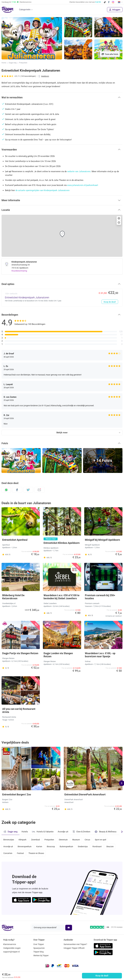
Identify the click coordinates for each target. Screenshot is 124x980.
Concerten (8, 854)
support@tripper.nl (11, 952)
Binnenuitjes (9, 840)
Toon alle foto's (110, 54)
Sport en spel (103, 840)
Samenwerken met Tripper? (75, 944)
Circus (89, 840)
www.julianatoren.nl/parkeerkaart (83, 185)
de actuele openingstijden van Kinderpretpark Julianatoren (42, 190)
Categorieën (25, 10)
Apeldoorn (45, 76)
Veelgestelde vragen (12, 948)
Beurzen (112, 847)
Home (4, 63)
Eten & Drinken (81, 832)
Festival (21, 854)
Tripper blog (38, 952)
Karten (40, 847)
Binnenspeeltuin (25, 847)
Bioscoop (52, 847)
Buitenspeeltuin (68, 847)
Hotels (25, 832)
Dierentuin (65, 840)
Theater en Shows (37, 854)
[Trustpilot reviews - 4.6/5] (106, 927)
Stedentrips (84, 847)
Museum (78, 840)
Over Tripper (39, 944)
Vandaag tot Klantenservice (16, 2)
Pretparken (23, 63)
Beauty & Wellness (105, 832)
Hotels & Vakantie (43, 831)
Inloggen (115, 10)
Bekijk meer (62, 433)
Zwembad (36, 840)
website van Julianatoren (79, 171)
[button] (62, 97)
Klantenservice (10, 944)
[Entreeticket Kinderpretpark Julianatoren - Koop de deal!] (62, 298)
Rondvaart (99, 847)
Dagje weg (13, 63)
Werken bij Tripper (41, 955)
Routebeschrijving (19, 271)
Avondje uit (63, 832)
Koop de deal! (102, 976)
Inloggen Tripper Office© (74, 948)
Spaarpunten (39, 948)
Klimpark (23, 840)
